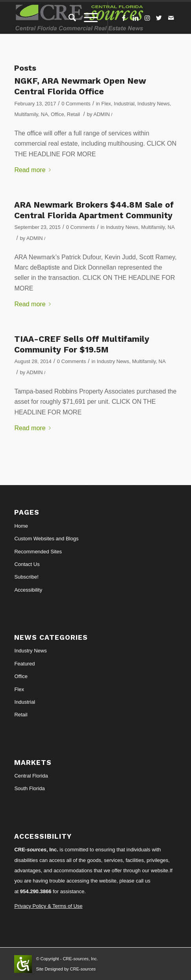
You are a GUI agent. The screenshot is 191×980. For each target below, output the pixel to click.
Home (21, 526)
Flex (106, 104)
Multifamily (26, 114)
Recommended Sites (38, 552)
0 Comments (76, 104)
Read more (34, 170)
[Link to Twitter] (159, 18)
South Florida (29, 788)
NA (45, 114)
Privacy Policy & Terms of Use (48, 906)
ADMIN (102, 114)
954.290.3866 (36, 891)
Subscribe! (26, 577)
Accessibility (28, 590)
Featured (24, 664)
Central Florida (31, 776)
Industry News (154, 104)
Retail (73, 114)
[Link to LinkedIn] (135, 18)
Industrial (124, 104)
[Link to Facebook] (124, 18)
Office (57, 114)
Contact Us (27, 564)
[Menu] (87, 18)
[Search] (68, 18)
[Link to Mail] (171, 18)
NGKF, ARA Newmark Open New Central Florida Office (80, 86)
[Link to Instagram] (147, 18)
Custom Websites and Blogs (46, 539)
